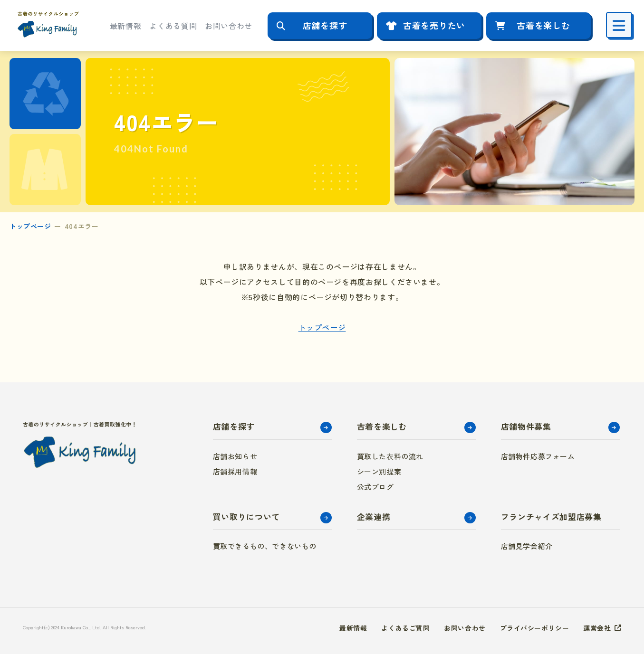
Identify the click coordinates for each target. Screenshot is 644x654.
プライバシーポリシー (535, 628)
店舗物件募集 (526, 426)
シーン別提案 (379, 471)
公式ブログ (375, 487)
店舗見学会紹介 (527, 546)
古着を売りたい (434, 25)
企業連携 (374, 517)
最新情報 (126, 26)
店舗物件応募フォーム (538, 456)
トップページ (30, 226)
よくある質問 (173, 26)
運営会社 (597, 628)
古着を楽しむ (543, 25)
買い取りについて (246, 517)
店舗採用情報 (235, 471)
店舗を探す (325, 25)
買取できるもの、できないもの (265, 546)
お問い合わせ (229, 26)
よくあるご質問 (405, 628)
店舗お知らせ (235, 456)
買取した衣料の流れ (390, 456)
